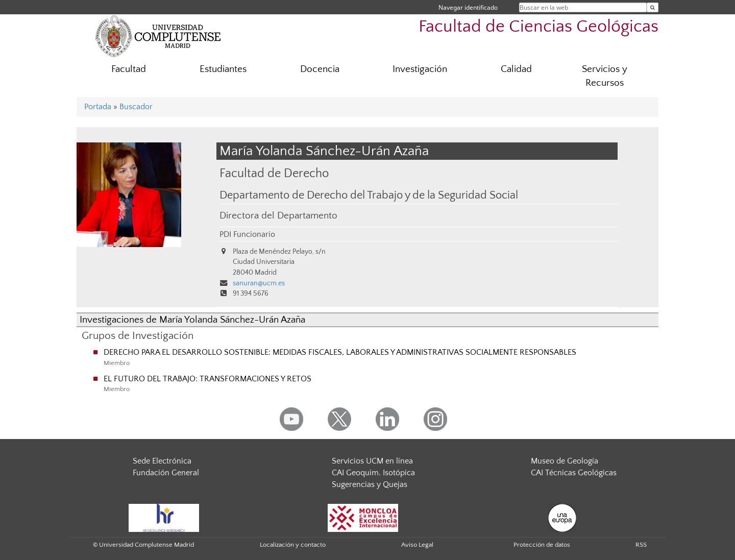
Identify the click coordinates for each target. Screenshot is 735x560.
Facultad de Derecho (274, 173)
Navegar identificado (468, 7)
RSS (641, 545)
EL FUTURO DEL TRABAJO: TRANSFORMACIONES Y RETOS (207, 379)
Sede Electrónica (162, 461)
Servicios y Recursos (605, 76)
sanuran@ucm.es (259, 283)
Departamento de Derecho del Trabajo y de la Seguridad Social (369, 196)
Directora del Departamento (278, 216)
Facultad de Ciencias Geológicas (538, 27)
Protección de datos (542, 545)
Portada (98, 107)
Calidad (516, 69)
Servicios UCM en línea (372, 461)
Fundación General (166, 473)
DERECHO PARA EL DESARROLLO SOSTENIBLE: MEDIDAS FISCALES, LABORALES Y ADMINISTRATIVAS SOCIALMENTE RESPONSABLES (340, 352)
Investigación (420, 69)
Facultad (129, 69)
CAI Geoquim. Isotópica (373, 473)
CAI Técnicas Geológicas (574, 473)
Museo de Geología (565, 461)
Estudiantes (223, 69)
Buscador (136, 107)
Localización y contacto (293, 545)
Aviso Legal (417, 545)
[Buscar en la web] (653, 7)
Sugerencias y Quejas (370, 484)
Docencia (320, 69)
